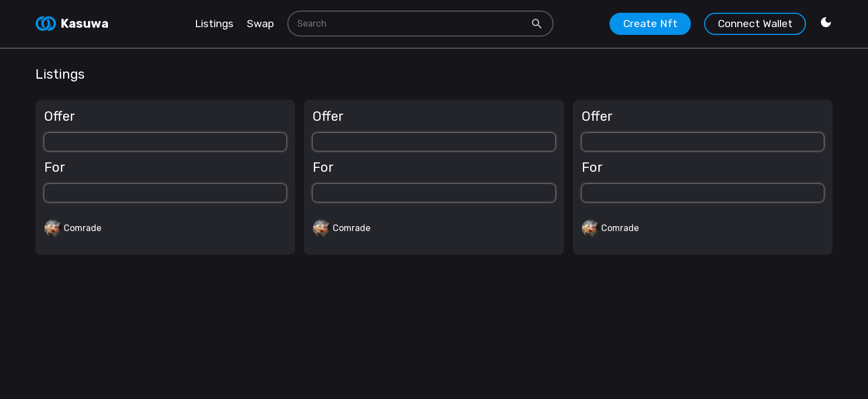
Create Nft (650, 24)
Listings (214, 24)
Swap (260, 24)
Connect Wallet (755, 24)
